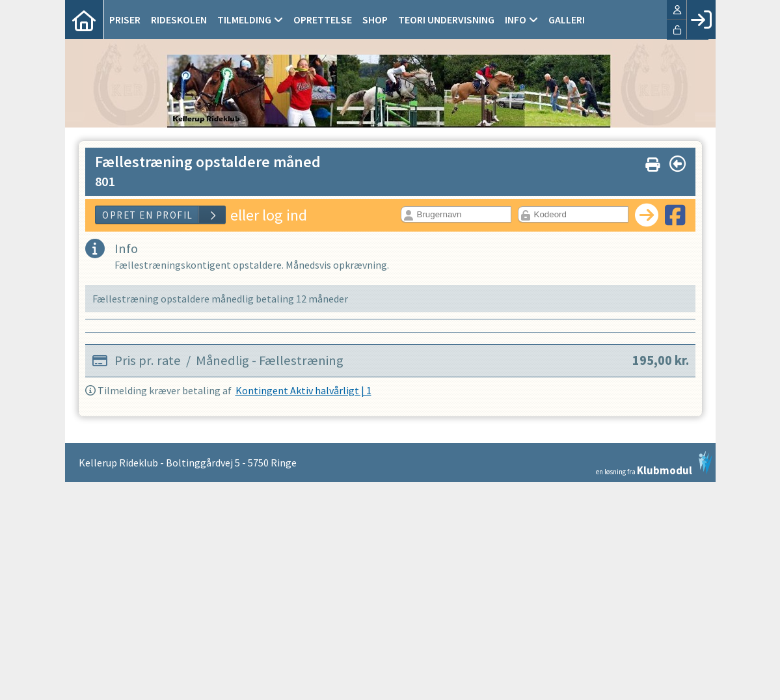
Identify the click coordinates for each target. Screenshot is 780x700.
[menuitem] (85, 20)
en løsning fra (654, 463)
